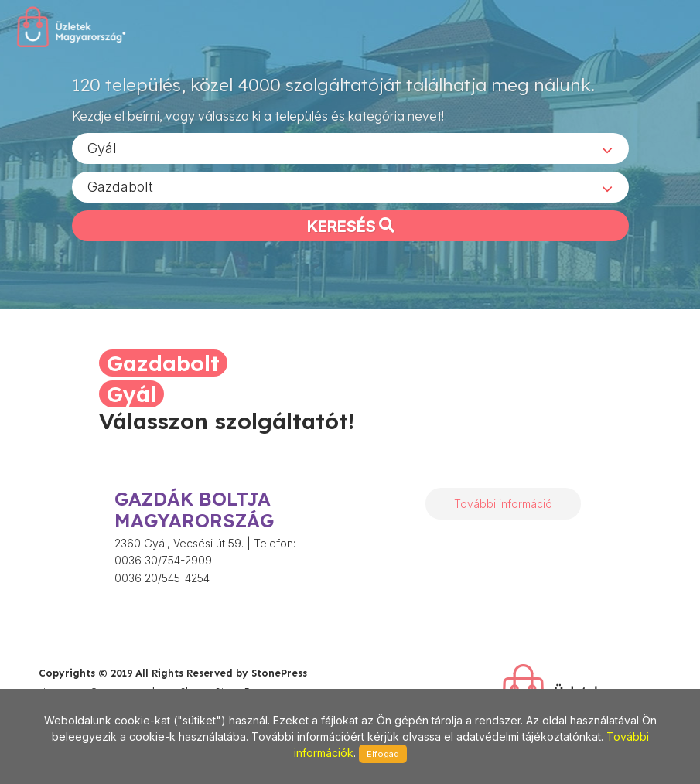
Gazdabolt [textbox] (120, 186)
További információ (503, 504)
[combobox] (350, 148)
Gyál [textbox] (102, 147)
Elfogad (383, 754)
